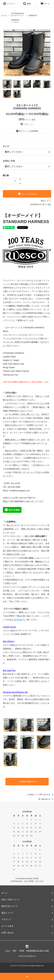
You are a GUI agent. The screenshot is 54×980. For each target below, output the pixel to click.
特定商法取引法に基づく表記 (38, 951)
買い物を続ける (46, 799)
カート (45, 4)
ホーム (4, 16)
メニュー (9, 4)
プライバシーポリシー (27, 956)
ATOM (22, 951)
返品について (46, 201)
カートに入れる (27, 194)
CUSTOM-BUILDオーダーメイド (18, 15)
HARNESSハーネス (15, 21)
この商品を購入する (27, 782)
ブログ (8, 951)
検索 (27, 4)
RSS (14, 951)
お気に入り (27, 124)
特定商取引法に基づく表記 (41, 204)
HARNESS (33, 16)
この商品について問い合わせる (40, 795)
